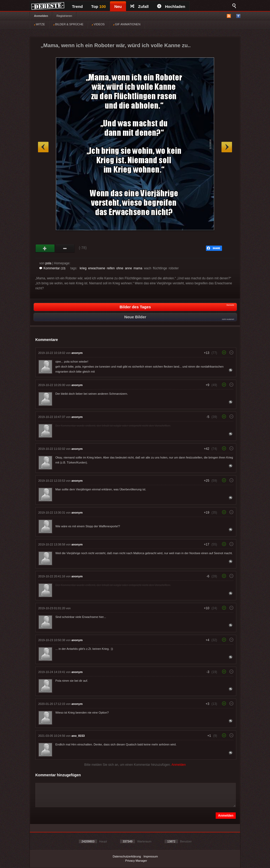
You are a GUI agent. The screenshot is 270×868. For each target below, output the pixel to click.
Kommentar (52, 268)
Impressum (151, 856)
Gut (45, 248)
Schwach (65, 248)
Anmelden (41, 16)
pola (48, 263)
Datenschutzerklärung (127, 856)
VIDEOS (98, 24)
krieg (83, 268)
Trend (77, 6)
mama (138, 268)
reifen (111, 268)
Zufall (139, 6)
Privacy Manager (136, 861)
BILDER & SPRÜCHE (68, 24)
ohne (120, 268)
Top (99, 6)
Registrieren (64, 16)
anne (129, 268)
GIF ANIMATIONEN (127, 24)
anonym (77, 353)
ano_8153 (78, 736)
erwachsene (97, 268)
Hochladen (171, 6)
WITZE (39, 24)
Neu (118, 6)
